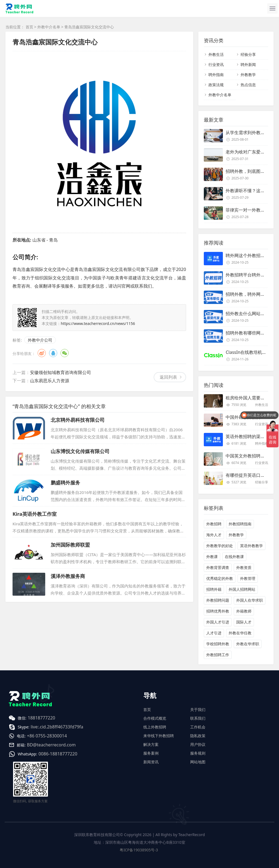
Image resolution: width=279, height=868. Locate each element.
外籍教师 (244, 611)
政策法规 (216, 85)
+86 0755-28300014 (47, 736)
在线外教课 (234, 557)
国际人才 (244, 622)
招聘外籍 (214, 589)
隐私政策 (198, 736)
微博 (42, 353)
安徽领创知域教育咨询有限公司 (60, 372)
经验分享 (248, 54)
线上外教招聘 (155, 727)
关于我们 (198, 709)
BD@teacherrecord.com (51, 745)
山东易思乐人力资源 (50, 381)
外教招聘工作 (218, 655)
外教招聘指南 (240, 524)
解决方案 (151, 744)
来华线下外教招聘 (159, 736)
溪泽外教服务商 (68, 576)
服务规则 (198, 753)
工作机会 (198, 727)
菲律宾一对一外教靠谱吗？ (252, 210)
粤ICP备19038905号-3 (139, 850)
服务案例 (151, 753)
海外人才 (214, 535)
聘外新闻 (248, 64)
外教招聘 (214, 524)
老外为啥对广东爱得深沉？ (252, 152)
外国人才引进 (218, 622)
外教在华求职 (248, 644)
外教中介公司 (40, 340)
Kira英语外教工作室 (35, 514)
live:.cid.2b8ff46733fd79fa (57, 727)
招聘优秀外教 (218, 611)
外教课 (212, 557)
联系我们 (198, 718)
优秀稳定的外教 (220, 578)
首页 (29, 27)
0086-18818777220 (58, 754)
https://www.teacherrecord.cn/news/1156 (98, 323)
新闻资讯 (151, 762)
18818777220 (42, 718)
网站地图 (198, 762)
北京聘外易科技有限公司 (78, 420)
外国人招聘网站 (242, 589)
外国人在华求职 (250, 600)
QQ (53, 353)
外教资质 (244, 567)
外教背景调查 (218, 567)
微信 (65, 353)
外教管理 (248, 578)
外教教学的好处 (220, 546)
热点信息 (248, 85)
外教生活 (216, 54)
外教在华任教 (240, 633)
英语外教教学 (251, 546)
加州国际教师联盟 (70, 545)
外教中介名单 (49, 27)
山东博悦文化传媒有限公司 (80, 451)
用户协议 (198, 744)
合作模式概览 (155, 718)
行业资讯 (216, 64)
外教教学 (248, 75)
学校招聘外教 (218, 644)
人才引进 (214, 633)
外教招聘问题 (218, 600)
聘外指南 (216, 75)
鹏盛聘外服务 (65, 483)
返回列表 (168, 377)
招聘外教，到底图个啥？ (250, 171)
